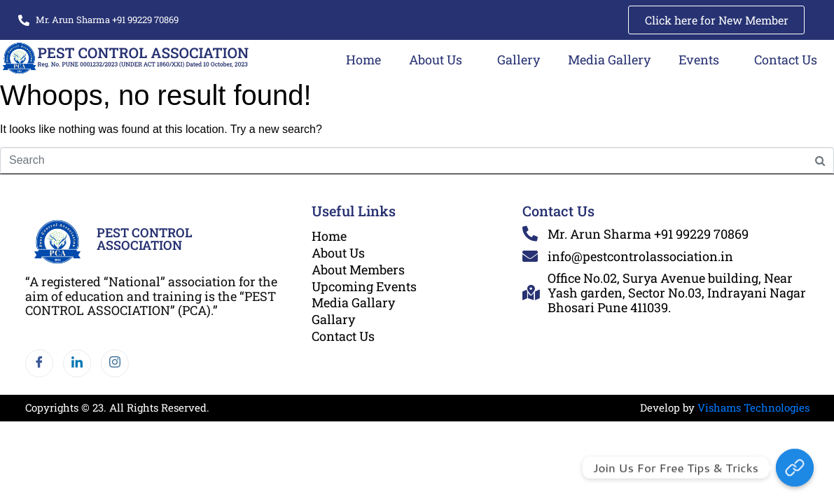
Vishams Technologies (753, 408)
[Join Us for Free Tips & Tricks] (795, 468)
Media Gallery (609, 59)
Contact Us (786, 59)
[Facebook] (39, 364)
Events (699, 59)
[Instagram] (115, 364)
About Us (436, 59)
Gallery (519, 59)
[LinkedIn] (77, 364)
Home (363, 59)
